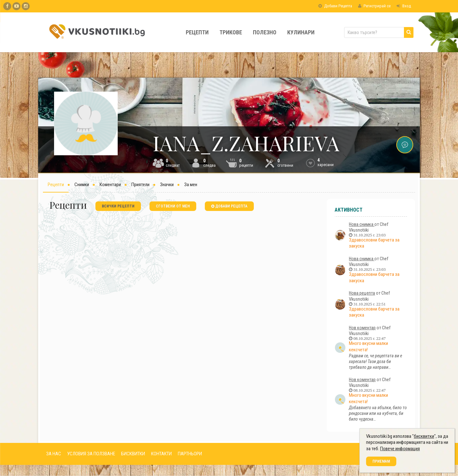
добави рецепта (229, 206)
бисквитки (424, 436)
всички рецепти (118, 206)
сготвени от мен (173, 206)
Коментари (110, 185)
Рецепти (197, 32)
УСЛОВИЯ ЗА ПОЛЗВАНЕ (91, 454)
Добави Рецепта (335, 6)
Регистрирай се (374, 6)
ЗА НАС (54, 454)
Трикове (231, 32)
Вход (404, 6)
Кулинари (301, 32)
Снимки (82, 185)
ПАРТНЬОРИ (190, 454)
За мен (191, 185)
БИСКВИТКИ (133, 454)
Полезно (265, 32)
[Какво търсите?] (379, 32)
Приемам (381, 461)
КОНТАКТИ (161, 454)
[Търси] (409, 32)
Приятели (140, 185)
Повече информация (400, 449)
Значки (167, 185)
